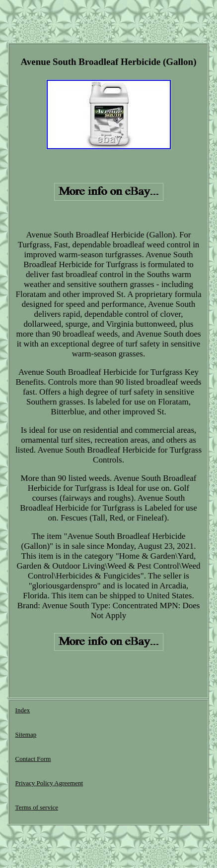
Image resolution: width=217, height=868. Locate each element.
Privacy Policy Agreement (49, 783)
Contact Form (33, 759)
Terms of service (37, 807)
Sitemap (26, 734)
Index (23, 710)
